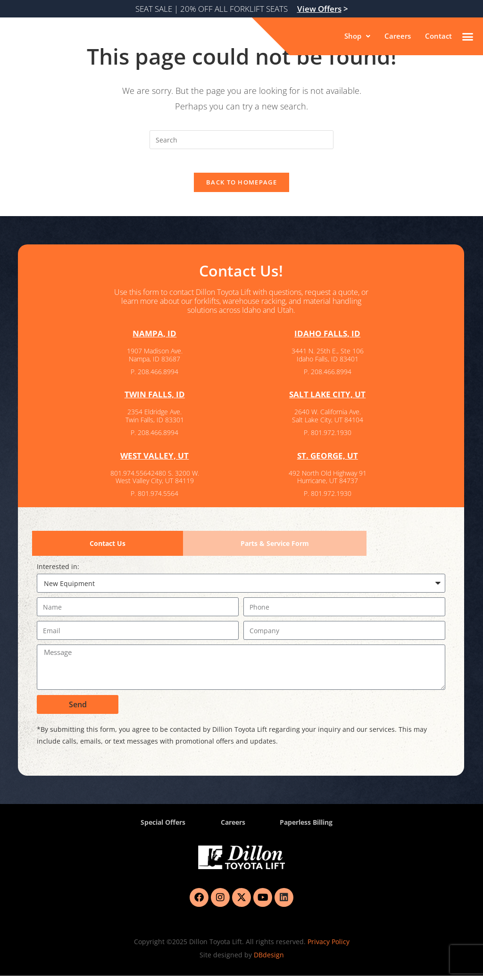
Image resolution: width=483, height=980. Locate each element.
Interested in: (58, 571)
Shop (354, 36)
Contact (438, 36)
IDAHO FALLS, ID (328, 339)
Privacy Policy (329, 946)
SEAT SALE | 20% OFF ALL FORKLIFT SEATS (242, 9)
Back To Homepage (241, 187)
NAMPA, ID (155, 339)
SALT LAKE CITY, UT (327, 399)
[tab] (108, 548)
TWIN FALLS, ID (155, 399)
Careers (396, 36)
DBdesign (269, 959)
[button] (354, 36)
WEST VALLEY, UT (154, 460)
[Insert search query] (241, 140)
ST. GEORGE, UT (327, 460)
